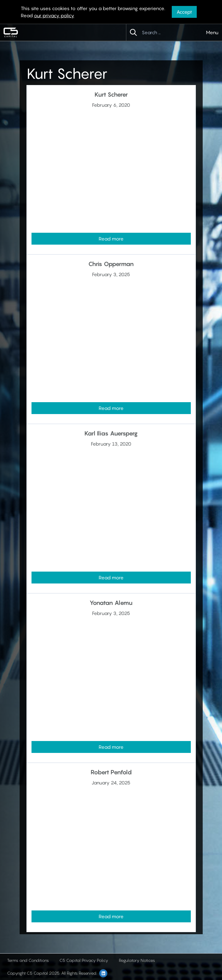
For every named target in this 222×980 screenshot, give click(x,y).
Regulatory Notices (137, 960)
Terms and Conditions (28, 960)
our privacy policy (54, 15)
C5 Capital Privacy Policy (84, 960)
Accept (184, 12)
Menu (212, 32)
